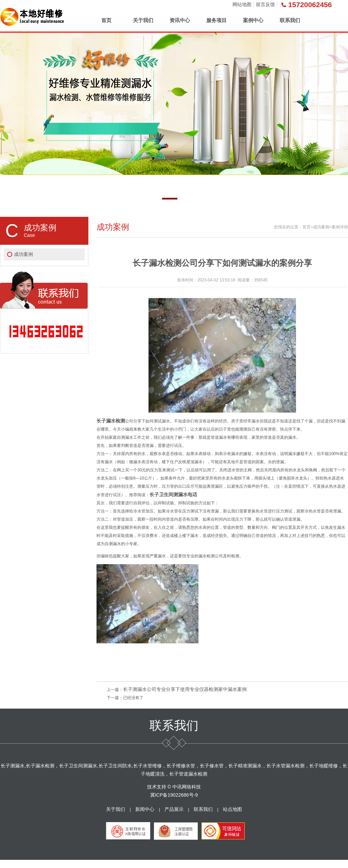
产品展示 (174, 809)
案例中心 (253, 20)
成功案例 (23, 254)
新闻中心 (145, 809)
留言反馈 (265, 4)
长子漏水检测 (111, 421)
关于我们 (143, 20)
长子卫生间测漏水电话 (173, 494)
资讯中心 (180, 20)
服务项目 (216, 20)
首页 (106, 20)
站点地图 (232, 809)
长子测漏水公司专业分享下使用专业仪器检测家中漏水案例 (185, 689)
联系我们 (290, 20)
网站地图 (242, 4)
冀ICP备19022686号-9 (174, 795)
